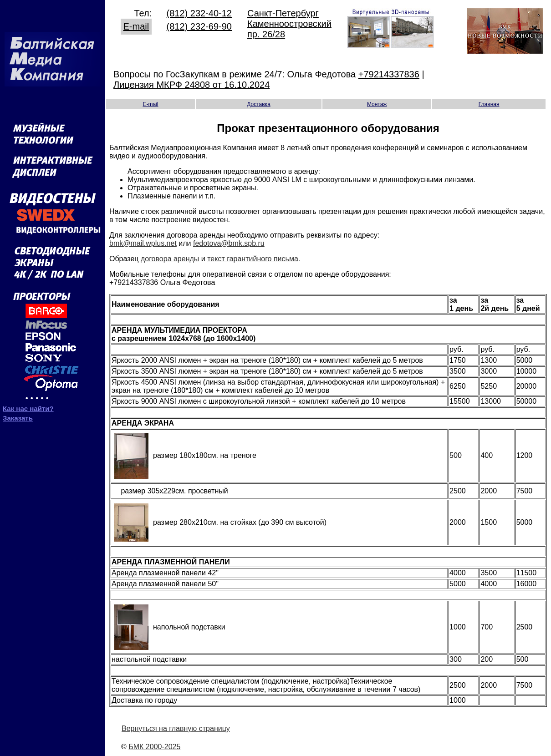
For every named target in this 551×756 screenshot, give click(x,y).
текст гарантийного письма (253, 259)
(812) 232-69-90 (199, 26)
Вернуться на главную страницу (176, 728)
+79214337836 (389, 74)
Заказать (18, 418)
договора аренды (170, 259)
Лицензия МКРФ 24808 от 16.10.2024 (191, 85)
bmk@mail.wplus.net (143, 243)
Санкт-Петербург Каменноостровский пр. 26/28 (289, 24)
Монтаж (377, 104)
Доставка (259, 104)
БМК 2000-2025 (154, 747)
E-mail (136, 26)
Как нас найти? (28, 408)
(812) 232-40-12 (199, 13)
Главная (489, 104)
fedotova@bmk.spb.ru (229, 243)
